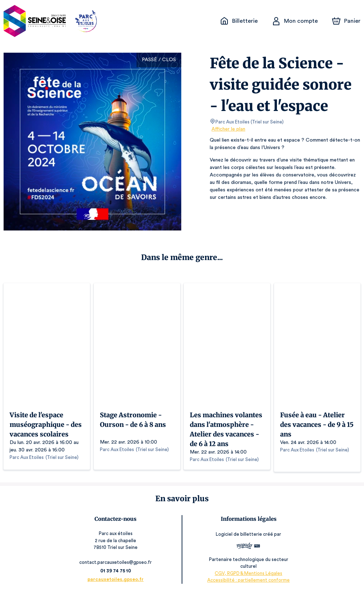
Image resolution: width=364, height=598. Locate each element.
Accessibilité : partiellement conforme (247, 584)
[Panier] (346, 21)
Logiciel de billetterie (238, 538)
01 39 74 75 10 (117, 574)
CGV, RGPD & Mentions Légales (247, 577)
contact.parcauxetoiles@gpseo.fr (117, 566)
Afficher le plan (228, 129)
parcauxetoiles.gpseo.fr (117, 583)
